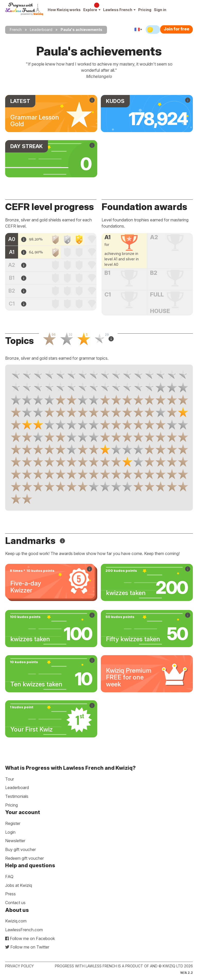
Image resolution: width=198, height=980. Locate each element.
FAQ (9, 877)
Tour (10, 779)
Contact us (15, 903)
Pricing (145, 10)
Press (10, 894)
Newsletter (15, 841)
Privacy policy (19, 966)
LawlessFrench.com (24, 930)
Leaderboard (41, 30)
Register (13, 823)
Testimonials (17, 796)
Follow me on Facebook (30, 938)
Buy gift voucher (20, 849)
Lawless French (119, 10)
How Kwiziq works (64, 10)
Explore (92, 10)
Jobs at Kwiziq (19, 885)
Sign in (160, 10)
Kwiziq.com (16, 921)
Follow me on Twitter (27, 947)
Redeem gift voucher (24, 858)
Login (10, 832)
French (16, 30)
